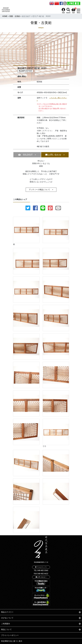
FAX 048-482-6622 (41, 574)
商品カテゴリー (41, 612)
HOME (5, 16)
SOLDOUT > (27, 155)
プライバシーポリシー (10, 635)
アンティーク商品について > (41, 190)
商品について (41, 630)
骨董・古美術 (15, 16)
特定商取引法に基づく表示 (12, 641)
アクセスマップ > (41, 567)
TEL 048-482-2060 (41, 570)
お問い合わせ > (55, 155)
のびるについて (41, 618)
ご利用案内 (41, 624)
